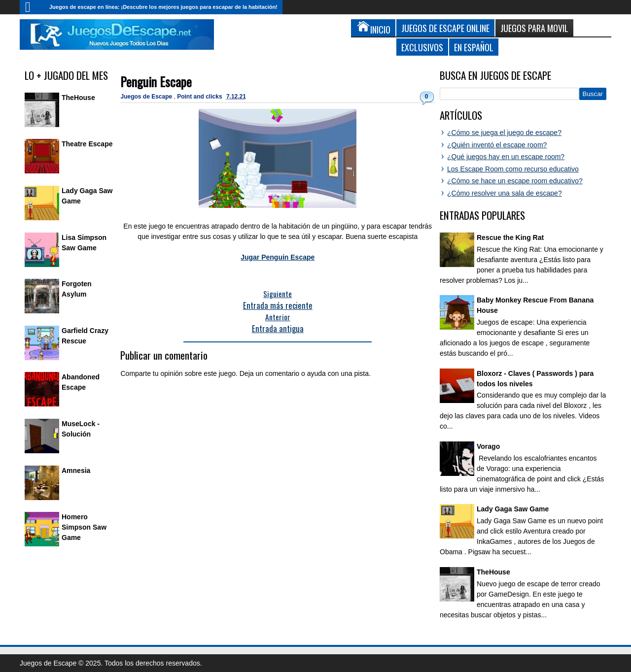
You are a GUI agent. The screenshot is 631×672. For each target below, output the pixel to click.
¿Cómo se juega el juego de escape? (504, 133)
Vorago (488, 446)
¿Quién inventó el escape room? (497, 145)
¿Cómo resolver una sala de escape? (505, 193)
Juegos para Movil (534, 28)
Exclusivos (422, 47)
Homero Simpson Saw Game (84, 527)
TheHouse (78, 98)
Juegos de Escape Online (445, 28)
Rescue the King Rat (510, 237)
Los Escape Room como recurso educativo (513, 169)
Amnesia (76, 470)
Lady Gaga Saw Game (513, 509)
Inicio (32, 7)
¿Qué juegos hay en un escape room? (506, 157)
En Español (474, 47)
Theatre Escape (87, 144)
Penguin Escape (156, 82)
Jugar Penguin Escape (278, 257)
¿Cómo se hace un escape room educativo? (515, 181)
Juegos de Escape (147, 97)
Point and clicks (200, 97)
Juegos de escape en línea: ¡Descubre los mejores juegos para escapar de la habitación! (163, 7)
